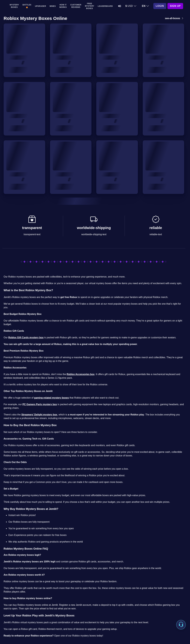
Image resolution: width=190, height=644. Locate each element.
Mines (53, 6)
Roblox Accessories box (81, 374)
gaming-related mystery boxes (51, 398)
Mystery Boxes (14, 6)
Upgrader (40, 6)
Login (160, 6)
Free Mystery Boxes (90, 6)
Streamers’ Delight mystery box (39, 415)
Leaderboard (105, 6)
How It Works (63, 6)
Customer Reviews (76, 6)
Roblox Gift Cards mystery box (26, 338)
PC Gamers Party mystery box (40, 404)
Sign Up (175, 6)
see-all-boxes (175, 18)
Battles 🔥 (27, 6)
